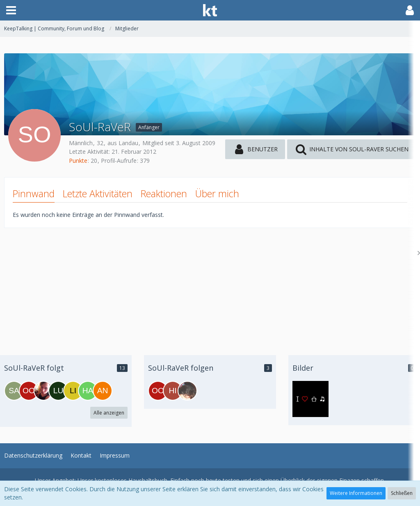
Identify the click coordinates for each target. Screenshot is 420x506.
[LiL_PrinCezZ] (73, 391)
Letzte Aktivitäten (98, 194)
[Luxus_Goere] (58, 391)
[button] (11, 10)
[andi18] (103, 391)
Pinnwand (34, 194)
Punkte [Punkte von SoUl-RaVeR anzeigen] (78, 161)
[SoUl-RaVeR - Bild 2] (310, 399)
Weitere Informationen (356, 493)
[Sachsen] (14, 391)
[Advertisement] (210, 285)
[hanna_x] (88, 391)
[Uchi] (187, 391)
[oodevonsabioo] (29, 391)
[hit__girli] (173, 391)
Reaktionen (164, 194)
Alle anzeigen (109, 413)
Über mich (217, 194)
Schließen (402, 493)
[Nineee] (43, 391)
